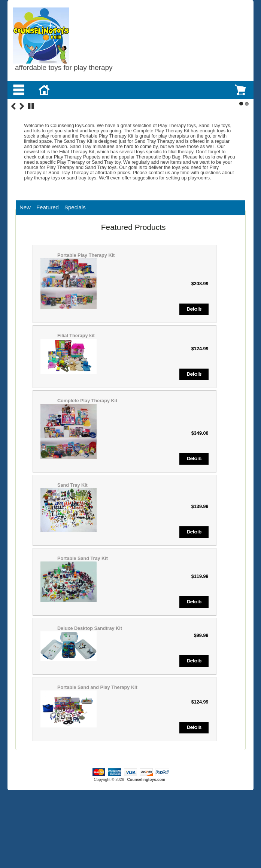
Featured (48, 270)
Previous (13, 169)
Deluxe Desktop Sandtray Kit (90, 691)
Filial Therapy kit (76, 398)
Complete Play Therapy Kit (87, 464)
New (25, 270)
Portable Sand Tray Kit (83, 621)
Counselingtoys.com (146, 842)
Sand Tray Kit (72, 548)
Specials (75, 270)
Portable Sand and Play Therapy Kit (97, 750)
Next (22, 169)
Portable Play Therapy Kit (86, 318)
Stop (31, 169)
